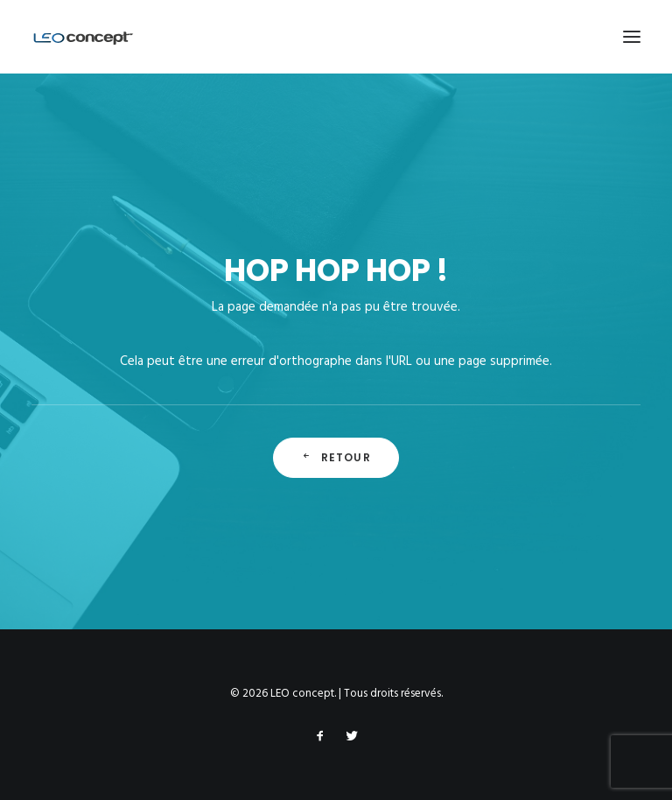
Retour (336, 457)
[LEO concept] (84, 37)
